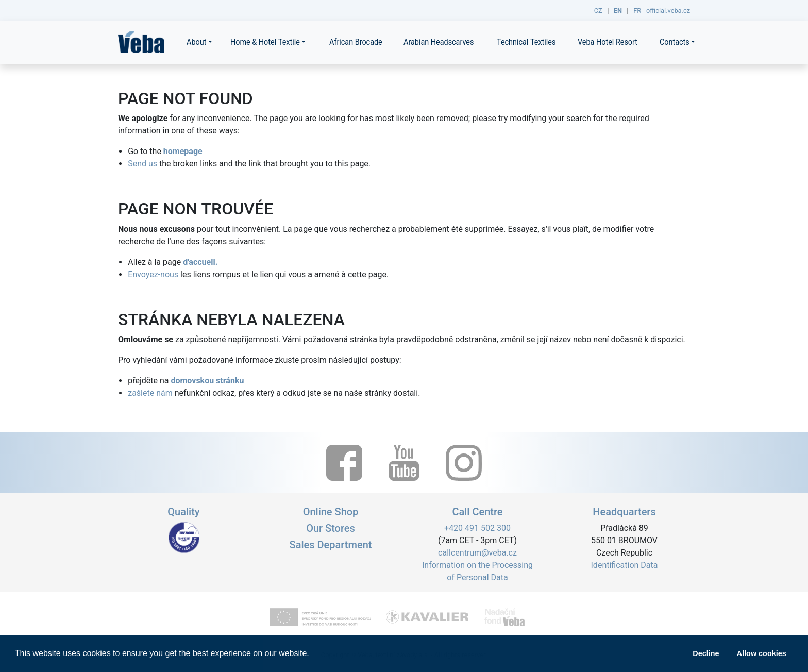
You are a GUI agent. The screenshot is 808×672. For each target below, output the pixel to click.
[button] (313, 654)
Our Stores (331, 528)
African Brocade (356, 42)
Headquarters (624, 512)
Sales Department (331, 545)
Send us (142, 164)
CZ (598, 11)
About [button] (196, 42)
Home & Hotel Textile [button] (265, 42)
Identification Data (625, 565)
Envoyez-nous (153, 274)
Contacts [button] (675, 42)
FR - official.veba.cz (662, 11)
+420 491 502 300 (477, 528)
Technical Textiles (526, 42)
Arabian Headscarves (439, 42)
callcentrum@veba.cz (477, 553)
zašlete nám (150, 393)
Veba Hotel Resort (608, 42)
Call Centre (477, 512)
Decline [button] (706, 653)
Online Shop (331, 512)
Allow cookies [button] (762, 653)
